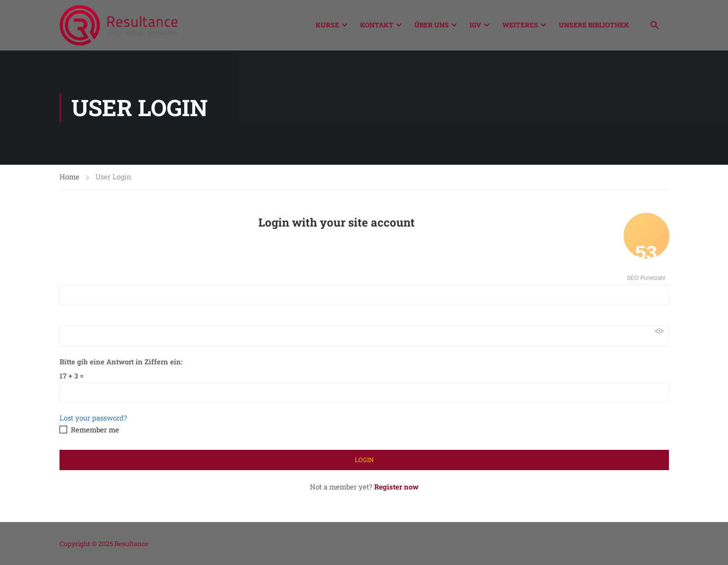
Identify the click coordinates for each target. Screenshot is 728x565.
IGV (475, 25)
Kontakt (377, 25)
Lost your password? (93, 418)
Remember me (89, 430)
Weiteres (520, 25)
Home (69, 177)
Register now (396, 487)
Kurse (327, 25)
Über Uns (432, 25)
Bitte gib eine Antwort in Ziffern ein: (121, 362)
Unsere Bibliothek (594, 25)
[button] (655, 26)
